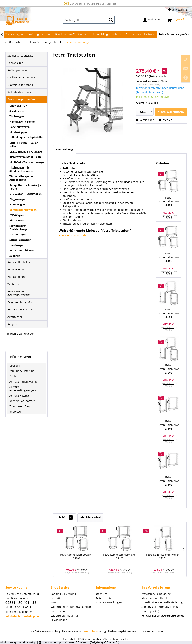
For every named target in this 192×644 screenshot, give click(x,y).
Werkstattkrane (17, 277)
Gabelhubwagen (19, 127)
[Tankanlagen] (14, 34)
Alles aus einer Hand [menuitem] (154, 598)
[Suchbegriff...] (89, 20)
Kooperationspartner (22, 401)
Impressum (16, 412)
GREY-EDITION (18, 106)
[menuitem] (89, 20)
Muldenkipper (18, 132)
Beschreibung (64, 149)
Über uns (15, 366)
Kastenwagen (18, 234)
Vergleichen (145, 120)
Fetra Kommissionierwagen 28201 (168, 313)
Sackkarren (16, 111)
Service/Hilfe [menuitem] (178, 10)
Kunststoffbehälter (19, 262)
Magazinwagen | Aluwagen (26, 152)
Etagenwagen (18, 199)
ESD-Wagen (16, 215)
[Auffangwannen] (39, 34)
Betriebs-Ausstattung (20, 309)
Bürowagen (16, 220)
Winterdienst (15, 284)
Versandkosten (91, 631)
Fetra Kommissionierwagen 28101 (168, 201)
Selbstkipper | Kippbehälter (27, 137)
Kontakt (14, 376)
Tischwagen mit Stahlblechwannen (21, 169)
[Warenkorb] (176, 20)
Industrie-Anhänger (22, 250)
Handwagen (17, 245)
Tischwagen (17, 116)
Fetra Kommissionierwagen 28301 (168, 425)
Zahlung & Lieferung (22, 371)
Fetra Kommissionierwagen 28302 (168, 481)
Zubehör (15, 256)
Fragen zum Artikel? (72, 235)
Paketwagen (17, 204)
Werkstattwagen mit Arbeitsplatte (22, 178)
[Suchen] (111, 20)
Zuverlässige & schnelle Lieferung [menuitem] (162, 602)
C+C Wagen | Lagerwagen (25, 194)
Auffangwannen (17, 70)
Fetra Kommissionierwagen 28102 (168, 257)
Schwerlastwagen (20, 240)
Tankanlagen (15, 63)
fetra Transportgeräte (21, 99)
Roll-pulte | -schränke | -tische (25, 187)
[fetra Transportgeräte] (174, 34)
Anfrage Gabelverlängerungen (23, 389)
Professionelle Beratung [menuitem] (156, 594)
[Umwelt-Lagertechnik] (106, 34)
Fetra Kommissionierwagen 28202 (168, 369)
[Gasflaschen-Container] (71, 34)
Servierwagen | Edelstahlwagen (19, 227)
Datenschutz (104, 598)
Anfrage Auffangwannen (24, 382)
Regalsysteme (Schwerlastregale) (19, 293)
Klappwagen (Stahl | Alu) (25, 157)
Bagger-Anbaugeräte (20, 302)
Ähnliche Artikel (90, 517)
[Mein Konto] (153, 20)
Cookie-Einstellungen (109, 602)
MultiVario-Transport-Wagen (27, 162)
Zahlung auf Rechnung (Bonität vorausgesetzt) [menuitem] (160, 609)
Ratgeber (13, 324)
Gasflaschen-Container (21, 77)
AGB (53, 602)
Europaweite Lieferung (90, 4)
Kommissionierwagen (23, 210)
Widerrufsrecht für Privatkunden (71, 607)
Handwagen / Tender (22, 122)
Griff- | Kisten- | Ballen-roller (24, 145)
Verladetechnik (17, 269)
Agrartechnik (15, 317)
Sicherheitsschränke (20, 92)
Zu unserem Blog (20, 406)
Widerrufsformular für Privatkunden (65, 618)
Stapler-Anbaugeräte (20, 56)
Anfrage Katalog (19, 396)
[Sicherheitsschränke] (140, 34)
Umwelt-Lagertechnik (20, 85)
